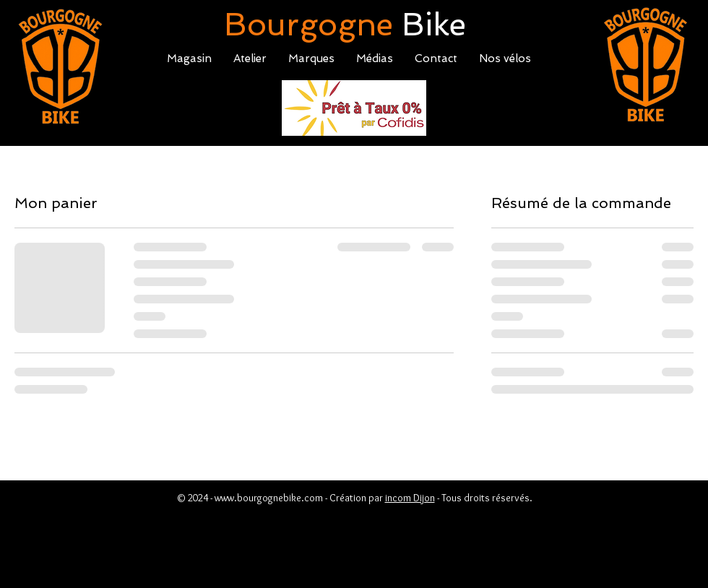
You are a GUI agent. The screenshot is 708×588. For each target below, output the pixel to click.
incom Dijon (410, 498)
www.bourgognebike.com (269, 498)
